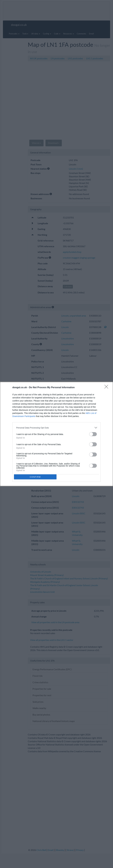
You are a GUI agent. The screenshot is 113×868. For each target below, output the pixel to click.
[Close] (107, 388)
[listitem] (56, 428)
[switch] (93, 434)
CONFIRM (35, 477)
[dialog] (56, 434)
